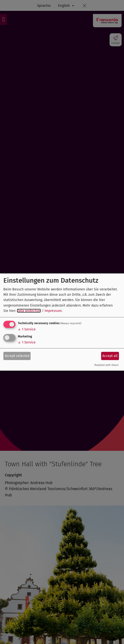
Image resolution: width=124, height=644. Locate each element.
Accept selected (17, 356)
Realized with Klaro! (107, 365)
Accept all (110, 356)
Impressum (53, 311)
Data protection (29, 311)
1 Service (27, 329)
